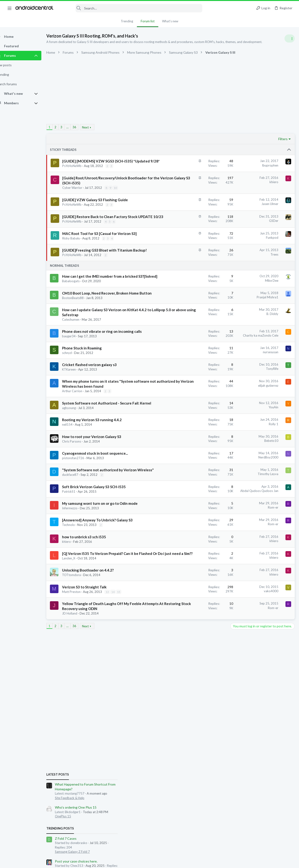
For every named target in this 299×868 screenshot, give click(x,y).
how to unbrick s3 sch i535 (92, 666)
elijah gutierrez (192, 465)
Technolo (77, 654)
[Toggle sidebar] (289, 38)
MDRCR (229, 473)
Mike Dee (195, 330)
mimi (291, 520)
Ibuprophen (194, 165)
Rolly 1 (197, 518)
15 (73, 735)
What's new (170, 21)
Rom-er (197, 627)
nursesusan (194, 426)
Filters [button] (207, 139)
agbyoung (77, 502)
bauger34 (77, 410)
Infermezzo (78, 632)
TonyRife (196, 443)
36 (83, 127)
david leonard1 (246, 473)
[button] (10, 8)
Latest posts (234, 269)
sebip (262, 473)
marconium (263, 464)
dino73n (256, 468)
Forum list (148, 21)
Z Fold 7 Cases (242, 333)
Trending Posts (237, 323)
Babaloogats (79, 335)
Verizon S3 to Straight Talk (93, 726)
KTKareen (77, 449)
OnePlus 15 (240, 311)
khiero (197, 192)
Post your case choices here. (253, 356)
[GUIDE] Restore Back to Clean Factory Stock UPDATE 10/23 (95, 251)
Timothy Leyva (191, 583)
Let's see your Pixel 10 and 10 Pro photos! (263, 383)
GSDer (197, 250)
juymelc (285, 468)
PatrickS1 (77, 611)
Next (94, 127)
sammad (273, 473)
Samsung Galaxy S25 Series (251, 441)
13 (116, 731)
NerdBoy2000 (192, 562)
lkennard (229, 468)
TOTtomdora (80, 714)
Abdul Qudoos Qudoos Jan (183, 605)
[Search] (131, 8)
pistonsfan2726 (81, 567)
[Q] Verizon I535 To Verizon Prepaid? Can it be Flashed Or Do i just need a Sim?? (97, 688)
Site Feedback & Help (246, 292)
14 (121, 731)
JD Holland (78, 767)
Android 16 (239, 423)
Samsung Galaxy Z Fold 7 (249, 346)
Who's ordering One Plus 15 (252, 302)
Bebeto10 (195, 540)
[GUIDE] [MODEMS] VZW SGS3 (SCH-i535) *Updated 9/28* (93, 166)
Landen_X (77, 697)
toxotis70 (238, 464)
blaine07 (243, 468)
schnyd (75, 427)
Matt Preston (80, 731)
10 (73, 212)
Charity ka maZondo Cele (184, 405)
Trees (198, 299)
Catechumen (79, 389)
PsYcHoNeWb (80, 176)
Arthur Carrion (80, 480)
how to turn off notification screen (257, 410)
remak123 (279, 464)
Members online (237, 453)
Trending (127, 21)
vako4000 (195, 730)
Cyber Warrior (81, 208)
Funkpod (196, 277)
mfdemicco (271, 468)
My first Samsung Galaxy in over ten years (262, 432)
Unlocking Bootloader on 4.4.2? (96, 709)
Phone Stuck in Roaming (90, 422)
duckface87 (78, 589)
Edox (227, 464)
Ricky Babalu (80, 282)
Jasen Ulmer (193, 228)
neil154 (76, 524)
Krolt (250, 464)
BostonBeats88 (81, 357)
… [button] (76, 127)
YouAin (197, 496)
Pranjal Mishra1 (191, 351)
